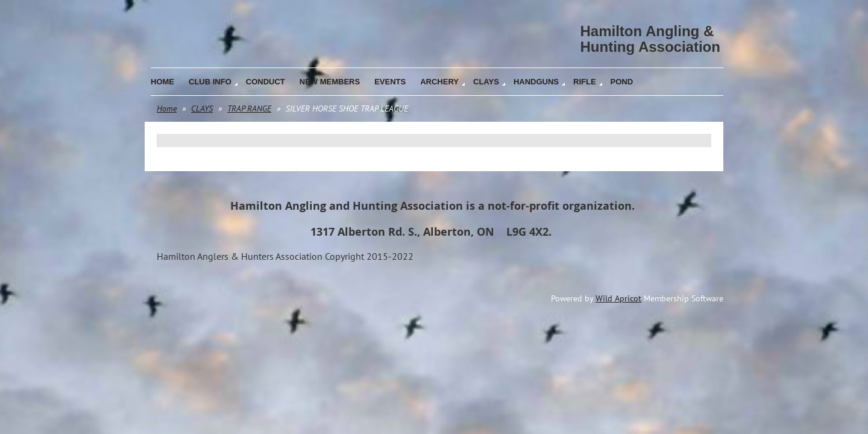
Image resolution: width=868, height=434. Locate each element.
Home (167, 108)
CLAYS (202, 108)
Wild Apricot (618, 298)
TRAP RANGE (249, 108)
